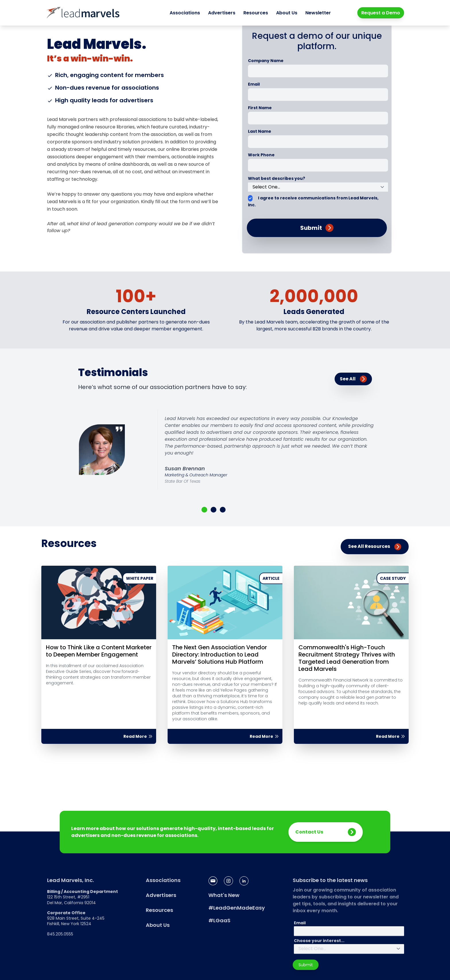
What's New (224, 895)
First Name (260, 108)
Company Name (266, 61)
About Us (287, 13)
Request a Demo (381, 13)
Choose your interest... (319, 941)
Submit (306, 965)
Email (254, 84)
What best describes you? (277, 178)
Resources (256, 13)
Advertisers (222, 13)
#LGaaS (219, 920)
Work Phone (261, 155)
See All (353, 379)
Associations (185, 13)
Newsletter (318, 13)
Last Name (260, 131)
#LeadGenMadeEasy (237, 908)
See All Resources (375, 547)
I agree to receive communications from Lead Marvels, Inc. (313, 201)
